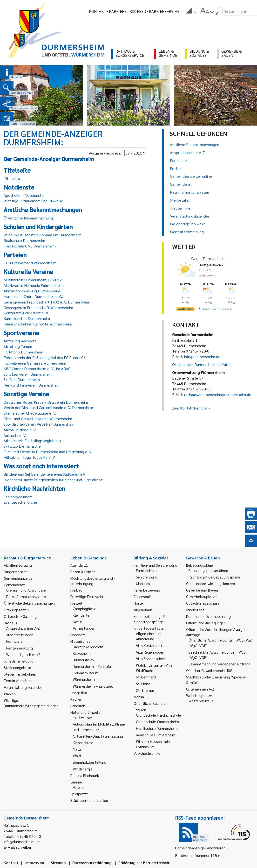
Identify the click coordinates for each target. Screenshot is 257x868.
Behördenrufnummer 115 (196, 855)
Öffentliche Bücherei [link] (150, 703)
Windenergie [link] (83, 769)
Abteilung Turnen (18, 346)
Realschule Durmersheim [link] (156, 735)
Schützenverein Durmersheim (28, 374)
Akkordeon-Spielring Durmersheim (32, 291)
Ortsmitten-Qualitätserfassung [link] (98, 736)
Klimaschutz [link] (83, 743)
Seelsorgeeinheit (18, 497)
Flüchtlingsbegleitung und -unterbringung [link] (93, 581)
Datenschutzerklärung (92, 863)
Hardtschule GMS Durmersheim (30, 246)
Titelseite (12, 178)
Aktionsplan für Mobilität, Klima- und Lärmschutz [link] (99, 727)
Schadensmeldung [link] (19, 661)
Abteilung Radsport (20, 341)
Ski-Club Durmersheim (22, 379)
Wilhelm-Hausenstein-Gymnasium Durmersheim (43, 235)
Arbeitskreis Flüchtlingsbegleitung (32, 441)
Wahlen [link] (10, 694)
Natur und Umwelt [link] (85, 712)
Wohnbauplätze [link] (199, 695)
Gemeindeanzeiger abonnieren (200, 848)
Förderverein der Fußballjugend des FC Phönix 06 (45, 357)
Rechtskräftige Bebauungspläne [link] (214, 577)
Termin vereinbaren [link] (19, 681)
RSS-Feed (138, 11)
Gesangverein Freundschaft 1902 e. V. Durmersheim (47, 302)
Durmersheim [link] (83, 660)
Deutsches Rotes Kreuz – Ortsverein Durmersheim (46, 402)
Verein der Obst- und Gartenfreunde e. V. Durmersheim (49, 407)
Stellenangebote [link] (17, 667)
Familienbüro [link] (146, 570)
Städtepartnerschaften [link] (89, 800)
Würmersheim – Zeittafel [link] (93, 686)
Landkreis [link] (78, 706)
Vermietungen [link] (84, 628)
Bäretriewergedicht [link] (88, 647)
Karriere (118, 11)
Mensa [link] (139, 697)
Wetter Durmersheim (208, 259)
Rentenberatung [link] (20, 648)
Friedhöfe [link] (78, 635)
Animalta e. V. (15, 435)
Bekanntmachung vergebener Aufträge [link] (220, 664)
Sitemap (58, 863)
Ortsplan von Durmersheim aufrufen (202, 364)
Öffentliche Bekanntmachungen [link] (29, 603)
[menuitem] (191, 11)
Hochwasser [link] (82, 717)
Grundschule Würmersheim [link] (157, 722)
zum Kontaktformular (190, 408)
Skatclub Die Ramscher (23, 446)
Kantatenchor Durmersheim (27, 318)
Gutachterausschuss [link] (203, 603)
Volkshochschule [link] (147, 753)
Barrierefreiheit (166, 11)
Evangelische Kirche (20, 502)
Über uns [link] (143, 583)
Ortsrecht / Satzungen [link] (22, 616)
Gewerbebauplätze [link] (201, 596)
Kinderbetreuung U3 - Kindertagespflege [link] (151, 619)
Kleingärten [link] (82, 615)
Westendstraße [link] (201, 701)
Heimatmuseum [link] (86, 673)
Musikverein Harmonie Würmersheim (34, 285)
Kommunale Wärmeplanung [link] (208, 616)
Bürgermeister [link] (15, 572)
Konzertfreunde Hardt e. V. (26, 313)
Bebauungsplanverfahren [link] (208, 570)
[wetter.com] (185, 310)
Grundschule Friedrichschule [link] (159, 715)
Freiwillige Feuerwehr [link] (87, 596)
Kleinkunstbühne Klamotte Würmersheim (38, 324)
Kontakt (98, 11)
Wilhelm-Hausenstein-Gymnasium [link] (153, 744)
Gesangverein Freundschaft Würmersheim (38, 307)
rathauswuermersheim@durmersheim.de (218, 394)
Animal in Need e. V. (20, 430)
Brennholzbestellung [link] (90, 762)
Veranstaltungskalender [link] (23, 687)
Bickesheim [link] (82, 653)
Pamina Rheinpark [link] (85, 775)
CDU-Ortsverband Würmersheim (30, 263)
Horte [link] (138, 603)
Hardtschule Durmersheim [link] (157, 728)
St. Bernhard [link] (146, 677)
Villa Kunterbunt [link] (149, 646)
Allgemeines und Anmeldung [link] (149, 636)
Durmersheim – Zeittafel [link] (92, 666)
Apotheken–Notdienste (24, 195)
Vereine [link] (79, 787)
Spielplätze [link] (80, 794)
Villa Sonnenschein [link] (151, 659)
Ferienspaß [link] (142, 596)
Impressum (35, 863)
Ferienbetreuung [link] (147, 590)
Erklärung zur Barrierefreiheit (144, 863)
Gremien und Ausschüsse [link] (26, 590)
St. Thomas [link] (145, 690)
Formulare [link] (14, 641)
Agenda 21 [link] (79, 565)
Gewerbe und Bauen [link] (202, 590)
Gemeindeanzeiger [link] (19, 578)
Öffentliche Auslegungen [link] (206, 623)
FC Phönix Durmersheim (23, 352)
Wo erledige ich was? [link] (23, 654)
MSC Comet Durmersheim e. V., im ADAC (37, 369)
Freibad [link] (76, 590)
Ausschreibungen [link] (20, 635)
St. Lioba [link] (143, 684)
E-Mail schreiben (18, 847)
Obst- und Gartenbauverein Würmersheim (38, 419)
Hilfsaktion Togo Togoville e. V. (30, 457)
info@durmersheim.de (202, 356)
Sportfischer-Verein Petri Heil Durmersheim (40, 424)
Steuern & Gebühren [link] (20, 674)
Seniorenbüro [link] (147, 577)
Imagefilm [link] (79, 693)
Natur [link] (77, 622)
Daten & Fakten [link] (83, 572)
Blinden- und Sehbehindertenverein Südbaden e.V (44, 474)
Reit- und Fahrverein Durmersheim (32, 385)
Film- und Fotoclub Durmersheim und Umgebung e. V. (48, 452)
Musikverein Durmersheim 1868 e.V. (33, 280)
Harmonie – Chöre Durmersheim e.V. (33, 296)
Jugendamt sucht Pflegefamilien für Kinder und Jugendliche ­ (54, 480)
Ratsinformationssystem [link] (26, 596)
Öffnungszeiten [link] (16, 610)
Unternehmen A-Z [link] (200, 689)
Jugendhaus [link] (143, 610)
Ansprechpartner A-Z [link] (23, 628)
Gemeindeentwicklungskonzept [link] (211, 583)
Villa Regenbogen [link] (150, 652)
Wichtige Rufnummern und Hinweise (33, 201)
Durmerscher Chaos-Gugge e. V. (30, 413)
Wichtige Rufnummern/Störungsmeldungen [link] (31, 703)
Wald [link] (77, 756)
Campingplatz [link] (84, 609)
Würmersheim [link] (84, 679)
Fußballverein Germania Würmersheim (35, 363)
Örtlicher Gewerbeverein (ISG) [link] (210, 670)
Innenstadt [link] (195, 610)
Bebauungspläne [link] (200, 565)
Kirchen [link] (76, 699)
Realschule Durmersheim (24, 240)
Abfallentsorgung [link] (18, 565)
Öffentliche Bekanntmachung (28, 218)
